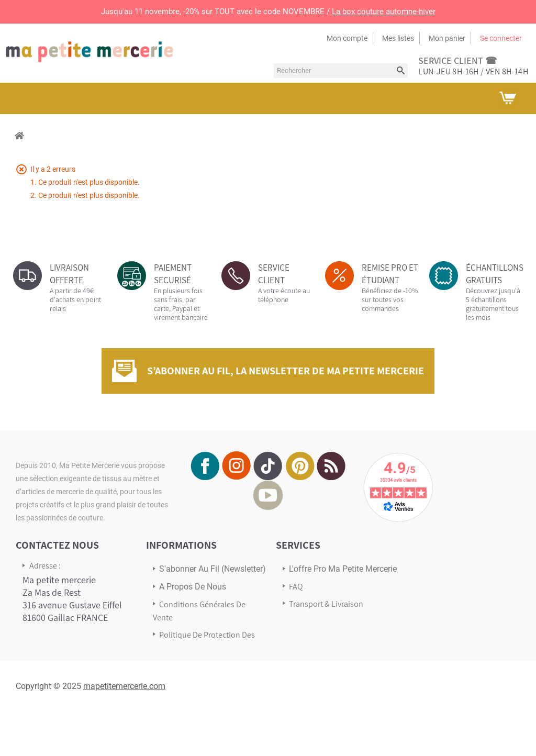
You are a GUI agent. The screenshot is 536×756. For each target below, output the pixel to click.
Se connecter (501, 38)
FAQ (296, 587)
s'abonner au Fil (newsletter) (213, 569)
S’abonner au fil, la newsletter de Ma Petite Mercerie (286, 371)
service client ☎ (457, 60)
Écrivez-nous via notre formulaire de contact (66, 671)
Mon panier (447, 38)
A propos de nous (193, 587)
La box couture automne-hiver (384, 12)
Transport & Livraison (326, 604)
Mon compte (347, 38)
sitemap (174, 665)
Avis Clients (309, 621)
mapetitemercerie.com (124, 730)
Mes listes (398, 38)
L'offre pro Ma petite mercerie (343, 569)
